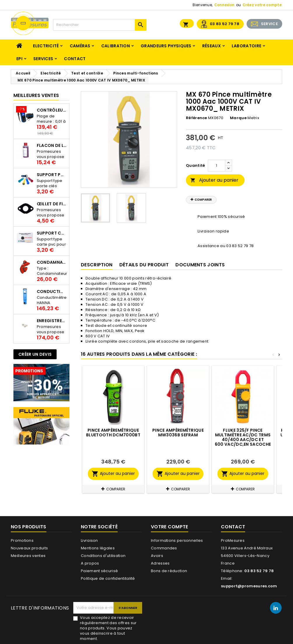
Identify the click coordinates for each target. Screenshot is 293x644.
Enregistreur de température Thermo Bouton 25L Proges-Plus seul (52, 321)
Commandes (164, 548)
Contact (75, 59)
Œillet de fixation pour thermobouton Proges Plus (52, 204)
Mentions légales (98, 548)
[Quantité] (217, 166)
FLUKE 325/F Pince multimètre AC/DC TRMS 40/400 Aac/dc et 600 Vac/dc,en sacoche (243, 437)
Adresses (160, 563)
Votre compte (170, 527)
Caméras (80, 46)
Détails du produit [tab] (144, 265)
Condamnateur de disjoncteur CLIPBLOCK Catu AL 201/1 (52, 262)
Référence (197, 118)
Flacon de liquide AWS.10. (52, 145)
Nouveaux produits (29, 548)
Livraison (89, 540)
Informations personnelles (177, 540)
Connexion (224, 5)
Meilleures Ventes (36, 95)
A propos (90, 563)
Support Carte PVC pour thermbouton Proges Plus (52, 233)
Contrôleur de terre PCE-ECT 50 (52, 110)
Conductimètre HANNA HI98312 (52, 291)
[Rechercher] (100, 25)
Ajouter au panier (214, 180)
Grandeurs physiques (166, 46)
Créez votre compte (262, 5)
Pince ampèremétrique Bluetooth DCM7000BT (113, 433)
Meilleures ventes (28, 556)
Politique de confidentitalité (108, 578)
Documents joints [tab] (200, 265)
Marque (238, 118)
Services (43, 59)
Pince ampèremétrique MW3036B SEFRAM (178, 433)
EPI (19, 59)
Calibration (116, 46)
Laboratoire (246, 46)
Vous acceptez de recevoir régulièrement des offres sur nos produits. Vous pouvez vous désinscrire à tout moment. (108, 628)
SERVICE (269, 24)
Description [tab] (97, 265)
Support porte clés (52, 175)
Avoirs (157, 556)
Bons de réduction (169, 571)
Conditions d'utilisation (103, 556)
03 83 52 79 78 (225, 24)
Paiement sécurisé (99, 571)
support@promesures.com (249, 586)
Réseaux (212, 46)
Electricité (46, 46)
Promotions (22, 540)
